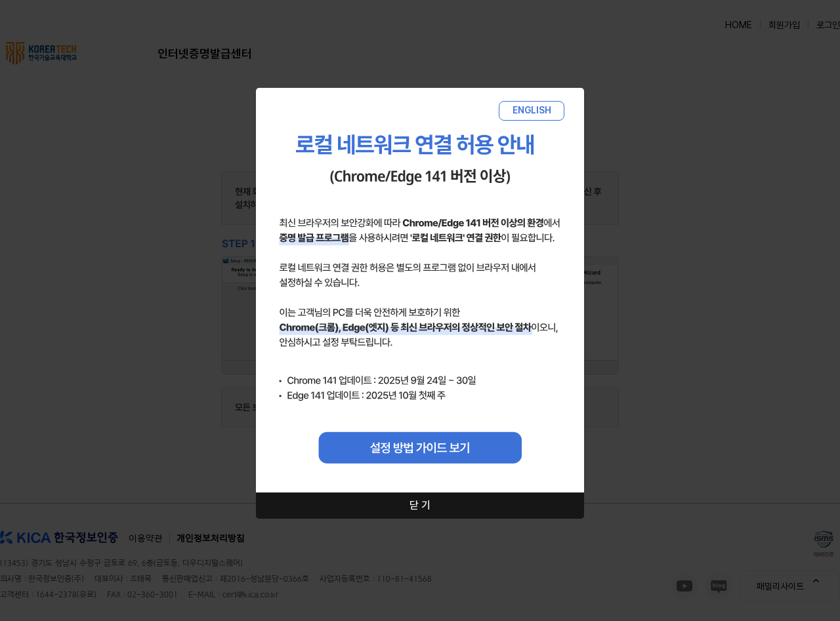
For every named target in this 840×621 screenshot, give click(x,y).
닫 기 (420, 505)
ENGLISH (532, 110)
